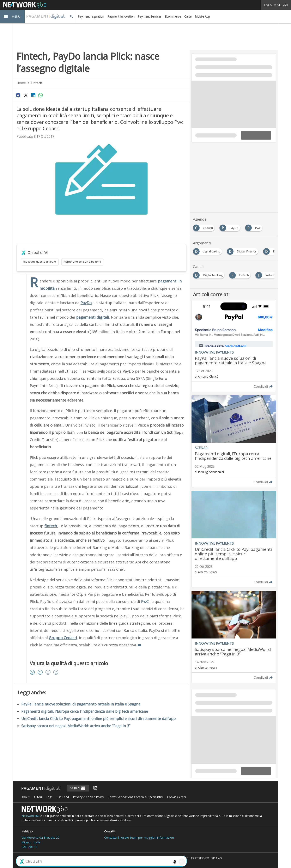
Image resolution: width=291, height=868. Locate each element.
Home (21, 83)
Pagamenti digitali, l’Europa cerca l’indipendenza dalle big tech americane (85, 711)
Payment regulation (91, 16)
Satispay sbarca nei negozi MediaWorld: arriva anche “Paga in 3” (76, 726)
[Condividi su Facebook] (18, 95)
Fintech (36, 83)
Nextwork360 (31, 816)
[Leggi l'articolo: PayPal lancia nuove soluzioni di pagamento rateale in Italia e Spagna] (234, 346)
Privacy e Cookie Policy (88, 797)
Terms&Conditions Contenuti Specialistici (135, 797)
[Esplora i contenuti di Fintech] (241, 274)
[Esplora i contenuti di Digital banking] (209, 274)
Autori (38, 797)
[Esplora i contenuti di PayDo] (231, 227)
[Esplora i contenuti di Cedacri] (205, 227)
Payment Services (150, 16)
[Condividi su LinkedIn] (33, 95)
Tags (49, 797)
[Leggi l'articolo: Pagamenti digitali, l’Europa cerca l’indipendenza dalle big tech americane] (234, 441)
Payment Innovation (121, 16)
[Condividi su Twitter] (26, 95)
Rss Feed (63, 797)
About (26, 797)
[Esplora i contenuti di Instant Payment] (273, 274)
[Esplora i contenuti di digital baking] (208, 250)
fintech (51, 526)
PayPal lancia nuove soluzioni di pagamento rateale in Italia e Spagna (81, 704)
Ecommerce (173, 16)
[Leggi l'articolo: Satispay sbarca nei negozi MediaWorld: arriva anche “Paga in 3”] (234, 637)
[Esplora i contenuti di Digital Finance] (243, 250)
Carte (188, 16)
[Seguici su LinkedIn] (95, 788)
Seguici (78, 788)
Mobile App (202, 16)
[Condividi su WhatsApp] (41, 95)
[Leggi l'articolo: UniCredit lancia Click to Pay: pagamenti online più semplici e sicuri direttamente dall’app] (234, 539)
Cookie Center (177, 797)
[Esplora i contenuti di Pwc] (254, 227)
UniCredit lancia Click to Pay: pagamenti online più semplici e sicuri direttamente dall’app (98, 719)
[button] (12, 17)
